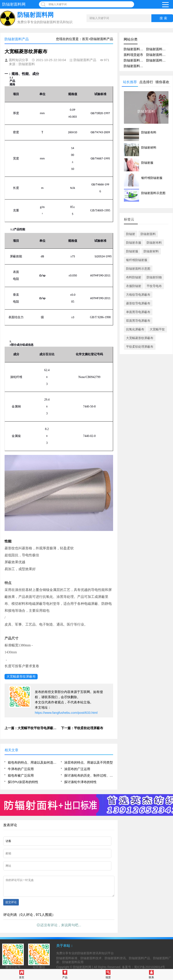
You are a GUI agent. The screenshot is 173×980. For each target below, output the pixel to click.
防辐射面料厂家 (135, 60)
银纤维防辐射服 (137, 260)
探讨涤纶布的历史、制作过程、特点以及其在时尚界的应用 (89, 775)
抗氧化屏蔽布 (135, 329)
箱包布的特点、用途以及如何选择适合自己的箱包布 (32, 762)
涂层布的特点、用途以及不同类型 (89, 762)
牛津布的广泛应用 (21, 769)
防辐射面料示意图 (138, 269)
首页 (22, 974)
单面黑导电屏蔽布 (138, 312)
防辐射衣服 (134, 243)
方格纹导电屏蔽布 (138, 295)
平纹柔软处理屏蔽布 (140, 347)
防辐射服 (132, 251)
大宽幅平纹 (157, 329)
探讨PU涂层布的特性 (23, 782)
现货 (108, 974)
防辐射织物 (154, 277)
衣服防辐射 (134, 286)
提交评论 (11, 905)
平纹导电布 (154, 286)
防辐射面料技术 (135, 66)
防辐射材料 (151, 251)
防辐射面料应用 (158, 55)
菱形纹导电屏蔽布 (138, 303)
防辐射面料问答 (158, 60)
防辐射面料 (148, 234)
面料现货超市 (133, 55)
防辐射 (131, 234)
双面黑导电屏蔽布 (138, 321)
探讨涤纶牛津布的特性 (80, 782)
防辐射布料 (154, 243)
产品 (65, 974)
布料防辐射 (134, 277)
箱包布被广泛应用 (21, 775)
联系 (151, 974)
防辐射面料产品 (135, 49)
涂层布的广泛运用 (77, 769)
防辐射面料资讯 (158, 49)
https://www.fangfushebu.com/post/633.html (66, 713)
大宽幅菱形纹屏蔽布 (21, 676)
